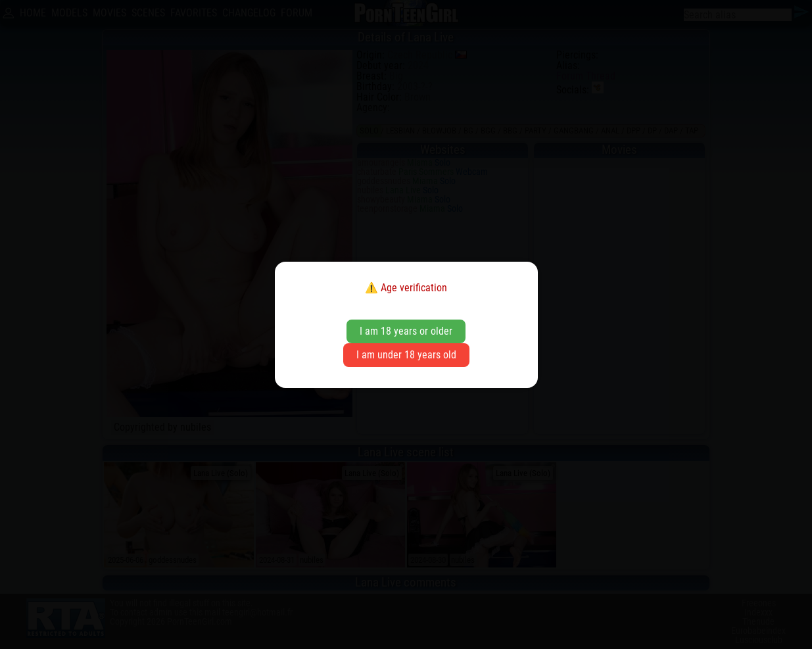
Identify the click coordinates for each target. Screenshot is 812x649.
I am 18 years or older (406, 331)
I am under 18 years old (406, 355)
